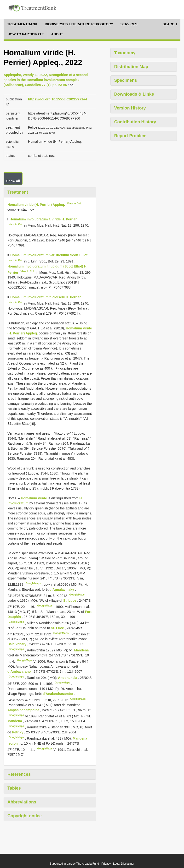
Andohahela (68, 677)
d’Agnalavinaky (62, 590)
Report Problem (130, 136)
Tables (14, 788)
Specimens (126, 80)
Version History (130, 108)
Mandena (82, 650)
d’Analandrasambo (58, 694)
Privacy (106, 864)
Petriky (18, 732)
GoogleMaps (33, 583)
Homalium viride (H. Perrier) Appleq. (36, 204)
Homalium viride (34, 498)
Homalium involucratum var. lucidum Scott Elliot (49, 255)
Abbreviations (22, 802)
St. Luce (70, 601)
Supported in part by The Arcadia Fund (74, 864)
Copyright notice (25, 816)
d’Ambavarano (20, 671)
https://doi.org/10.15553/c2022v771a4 (57, 99)
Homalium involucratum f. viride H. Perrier (43, 219)
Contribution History (135, 122)
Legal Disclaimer (124, 864)
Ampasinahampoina (24, 710)
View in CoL (74, 203)
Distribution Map (131, 67)
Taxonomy (125, 53)
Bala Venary (17, 644)
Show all (13, 181)
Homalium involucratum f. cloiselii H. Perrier (46, 297)
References (19, 774)
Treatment (18, 192)
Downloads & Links (134, 94)
